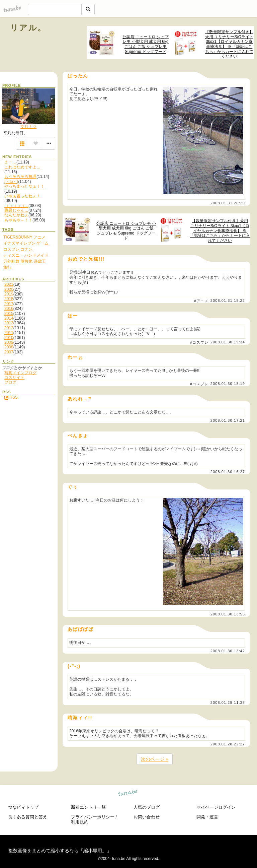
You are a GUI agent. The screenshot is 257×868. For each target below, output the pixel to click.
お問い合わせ (147, 817)
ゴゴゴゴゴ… (16, 206)
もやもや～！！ (18, 220)
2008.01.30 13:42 (228, 651)
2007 (9, 352)
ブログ (10, 382)
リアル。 (28, 28)
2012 (9, 328)
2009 (9, 342)
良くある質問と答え (28, 817)
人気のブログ (147, 807)
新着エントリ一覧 (88, 807)
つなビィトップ (23, 807)
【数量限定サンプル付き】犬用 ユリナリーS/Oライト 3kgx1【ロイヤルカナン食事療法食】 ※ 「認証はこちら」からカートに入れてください (229, 44)
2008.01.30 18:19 (228, 384)
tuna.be (128, 794)
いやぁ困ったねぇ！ (22, 196)
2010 (9, 338)
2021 (9, 284)
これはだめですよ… (22, 167)
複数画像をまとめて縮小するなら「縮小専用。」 (60, 851)
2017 (9, 304)
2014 (9, 318)
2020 (9, 289)
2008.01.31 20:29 (228, 203)
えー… (10, 162)
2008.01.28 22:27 (228, 744)
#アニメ (201, 301)
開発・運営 (207, 817)
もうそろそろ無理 (20, 177)
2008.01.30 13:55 (228, 614)
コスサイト (14, 378)
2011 (9, 333)
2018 (9, 299)
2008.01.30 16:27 (228, 472)
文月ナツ (28, 127)
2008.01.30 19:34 (228, 342)
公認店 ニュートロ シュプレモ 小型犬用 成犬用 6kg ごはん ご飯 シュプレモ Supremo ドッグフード (146, 44)
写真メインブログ (20, 373)
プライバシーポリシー (93, 817)
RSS (11, 397)
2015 (9, 314)
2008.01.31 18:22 (228, 301)
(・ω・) (11, 182)
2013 (9, 323)
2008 (9, 347)
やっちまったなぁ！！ (24, 186)
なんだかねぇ (16, 215)
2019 (9, 294)
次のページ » (155, 759)
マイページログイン (216, 807)
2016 (9, 309)
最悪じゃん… (16, 210)
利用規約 (80, 822)
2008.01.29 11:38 (228, 703)
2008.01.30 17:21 (228, 420)
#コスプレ (199, 342)
